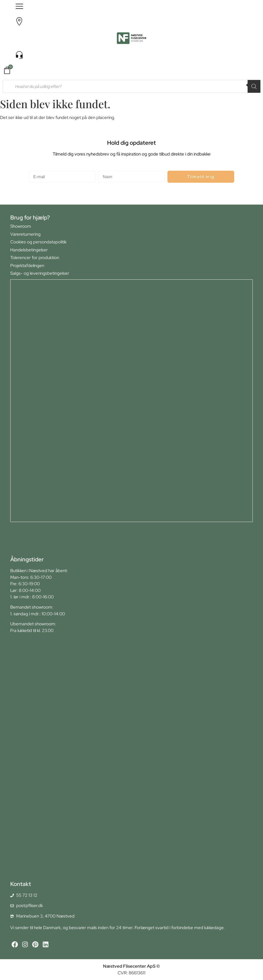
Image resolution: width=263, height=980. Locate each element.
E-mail (35, 168)
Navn (103, 168)
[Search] (254, 86)
